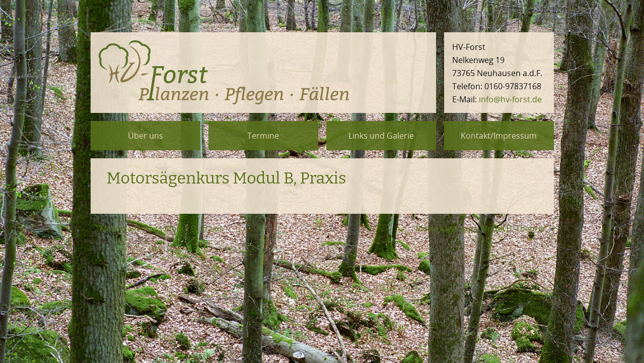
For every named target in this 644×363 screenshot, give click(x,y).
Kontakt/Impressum (499, 136)
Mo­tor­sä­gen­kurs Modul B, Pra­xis (227, 178)
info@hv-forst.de (510, 99)
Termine (263, 136)
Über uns (146, 136)
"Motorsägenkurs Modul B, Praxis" (161, 228)
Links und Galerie (381, 136)
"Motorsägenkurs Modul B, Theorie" (480, 228)
